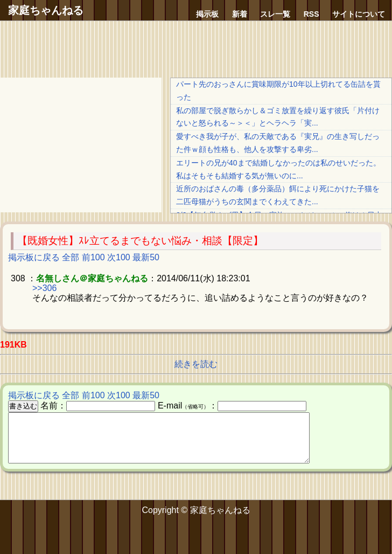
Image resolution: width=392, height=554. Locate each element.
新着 (240, 14)
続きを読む (196, 364)
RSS (311, 14)
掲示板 (207, 14)
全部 (71, 257)
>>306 (44, 288)
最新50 (146, 257)
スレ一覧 (275, 14)
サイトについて (359, 14)
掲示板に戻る (34, 257)
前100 (93, 257)
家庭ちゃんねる (46, 10)
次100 (119, 257)
